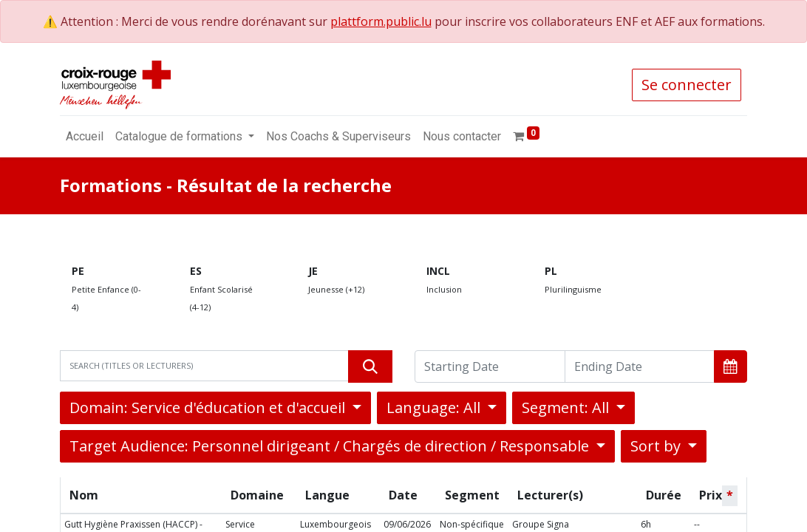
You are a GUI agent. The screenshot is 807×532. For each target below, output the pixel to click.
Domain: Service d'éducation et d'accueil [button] (209, 407)
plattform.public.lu (381, 21)
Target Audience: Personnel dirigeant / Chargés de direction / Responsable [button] (331, 446)
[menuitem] (85, 137)
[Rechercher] (370, 366)
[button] (731, 366)
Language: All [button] (435, 407)
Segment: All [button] (567, 407)
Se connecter (687, 85)
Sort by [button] (657, 446)
